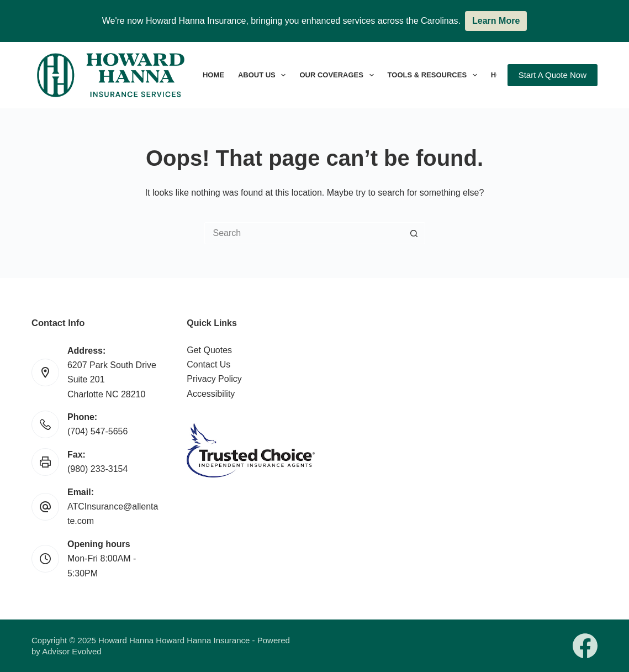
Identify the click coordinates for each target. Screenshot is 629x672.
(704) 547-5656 (97, 431)
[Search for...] (304, 233)
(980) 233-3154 (97, 469)
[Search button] (414, 233)
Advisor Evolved (72, 651)
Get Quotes (209, 350)
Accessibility (211, 394)
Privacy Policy (214, 379)
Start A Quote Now (553, 75)
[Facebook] (585, 646)
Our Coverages (339, 75)
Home (213, 75)
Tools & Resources (435, 75)
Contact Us (208, 364)
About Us (264, 75)
